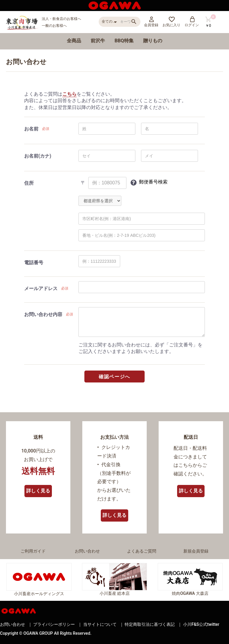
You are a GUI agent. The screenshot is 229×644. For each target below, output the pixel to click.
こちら (69, 94)
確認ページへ (114, 377)
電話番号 (34, 263)
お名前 (31, 129)
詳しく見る (38, 491)
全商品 (74, 41)
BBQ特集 (124, 41)
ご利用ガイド (33, 551)
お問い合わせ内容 (43, 314)
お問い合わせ (87, 551)
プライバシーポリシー (54, 624)
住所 (29, 183)
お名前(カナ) (38, 156)
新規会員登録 (196, 551)
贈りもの (153, 41)
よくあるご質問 (142, 551)
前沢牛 (98, 41)
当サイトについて (100, 624)
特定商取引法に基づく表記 (150, 624)
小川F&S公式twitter (201, 624)
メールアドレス (41, 288)
